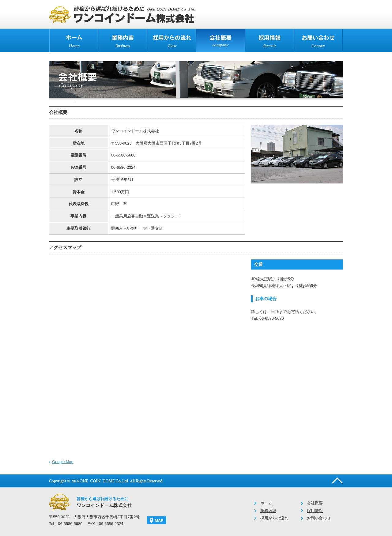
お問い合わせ (319, 518)
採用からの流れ (274, 518)
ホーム (266, 503)
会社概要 (315, 503)
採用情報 (315, 511)
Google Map (63, 462)
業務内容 (268, 511)
